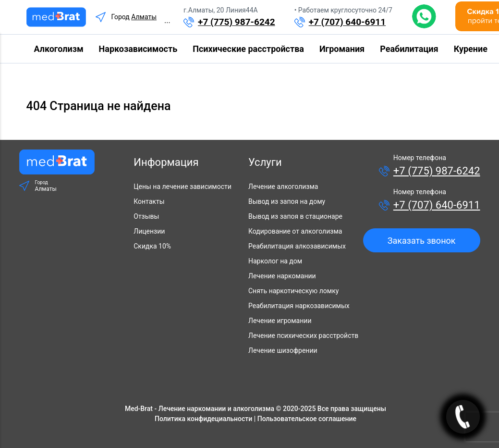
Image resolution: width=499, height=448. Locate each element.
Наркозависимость (138, 49)
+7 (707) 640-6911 (347, 22)
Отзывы (146, 216)
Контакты (149, 201)
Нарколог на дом (275, 261)
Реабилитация (409, 49)
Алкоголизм (59, 49)
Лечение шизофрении (283, 350)
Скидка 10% (152, 246)
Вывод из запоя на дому (287, 201)
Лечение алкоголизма (283, 187)
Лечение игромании (280, 321)
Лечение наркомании (282, 276)
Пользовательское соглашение (307, 419)
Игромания (342, 49)
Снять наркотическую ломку (293, 291)
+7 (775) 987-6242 (237, 22)
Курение (471, 49)
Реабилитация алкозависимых (297, 246)
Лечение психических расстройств (303, 336)
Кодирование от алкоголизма (295, 231)
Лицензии (149, 231)
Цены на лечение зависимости (183, 187)
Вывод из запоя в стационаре (295, 216)
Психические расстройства (248, 49)
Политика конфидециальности (203, 419)
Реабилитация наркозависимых (299, 306)
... (167, 20)
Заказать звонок (422, 241)
